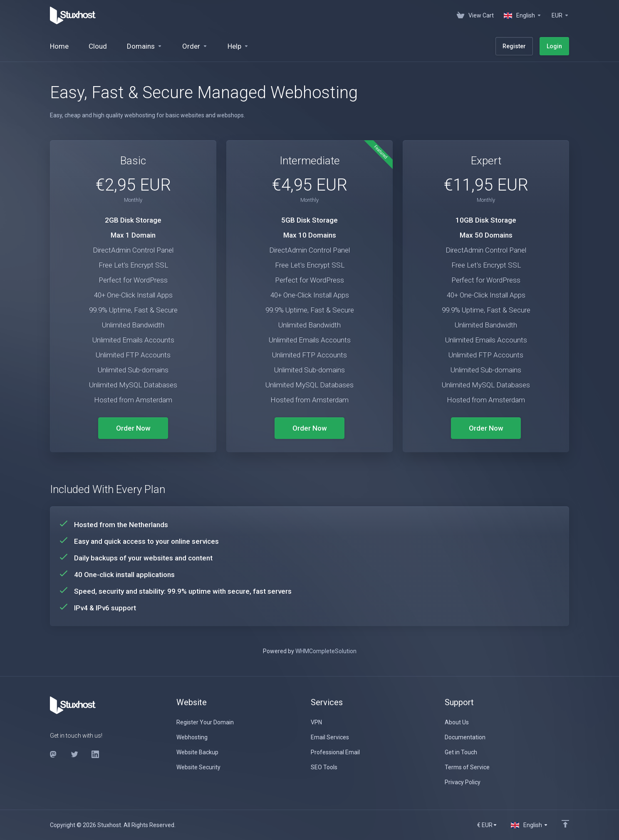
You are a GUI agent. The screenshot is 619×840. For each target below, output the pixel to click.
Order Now (133, 428)
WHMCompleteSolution (326, 651)
